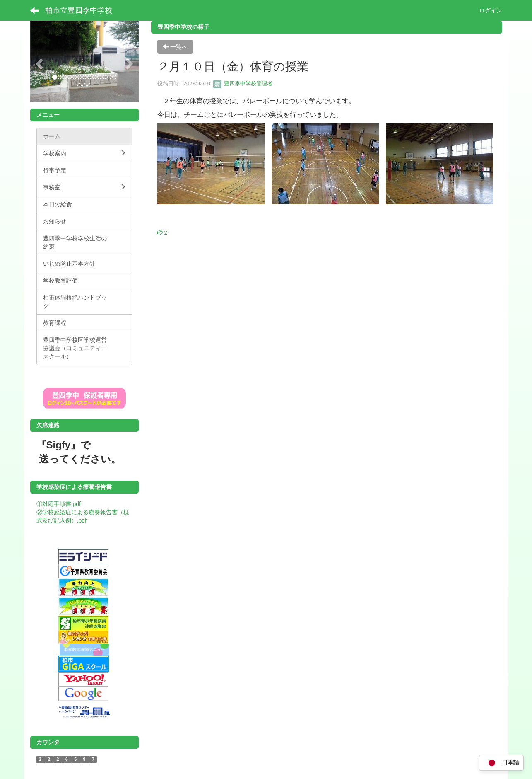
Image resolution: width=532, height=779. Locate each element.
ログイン (491, 10)
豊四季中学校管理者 (243, 83)
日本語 (501, 763)
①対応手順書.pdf (59, 504)
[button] (38, 62)
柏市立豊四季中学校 (79, 10)
